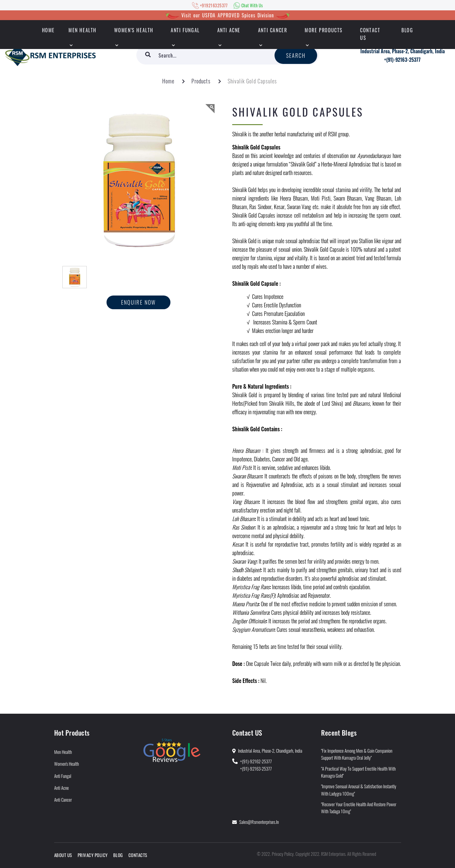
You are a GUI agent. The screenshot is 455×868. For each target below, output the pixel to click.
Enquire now (139, 302)
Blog (407, 30)
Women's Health (134, 30)
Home (168, 81)
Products (201, 81)
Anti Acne (229, 30)
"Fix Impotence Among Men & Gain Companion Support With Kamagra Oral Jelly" (357, 754)
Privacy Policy (93, 855)
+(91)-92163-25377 (402, 60)
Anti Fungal (185, 30)
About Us (63, 855)
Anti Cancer (273, 30)
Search (296, 55)
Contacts (138, 855)
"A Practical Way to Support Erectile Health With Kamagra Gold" (358, 772)
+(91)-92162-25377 (256, 761)
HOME (48, 30)
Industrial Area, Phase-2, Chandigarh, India (402, 51)
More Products (324, 30)
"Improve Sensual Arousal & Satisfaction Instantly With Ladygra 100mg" (359, 790)
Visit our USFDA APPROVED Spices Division (228, 15)
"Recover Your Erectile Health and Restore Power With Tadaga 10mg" (359, 808)
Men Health (82, 30)
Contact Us (370, 34)
